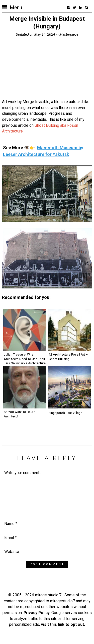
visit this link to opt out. (63, 624)
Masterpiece (69, 34)
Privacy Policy (37, 613)
